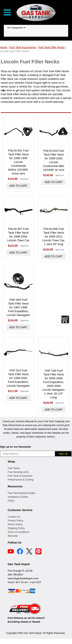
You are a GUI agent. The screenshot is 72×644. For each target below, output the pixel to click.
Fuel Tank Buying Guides (22, 493)
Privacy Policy (15, 520)
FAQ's (11, 501)
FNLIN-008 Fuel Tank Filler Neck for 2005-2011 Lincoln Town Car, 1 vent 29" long (54, 236)
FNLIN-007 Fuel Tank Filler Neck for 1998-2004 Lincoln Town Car (18, 235)
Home (4, 47)
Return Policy (15, 524)
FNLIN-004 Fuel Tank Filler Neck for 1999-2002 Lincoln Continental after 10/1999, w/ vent (54, 160)
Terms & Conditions (19, 532)
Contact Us (14, 517)
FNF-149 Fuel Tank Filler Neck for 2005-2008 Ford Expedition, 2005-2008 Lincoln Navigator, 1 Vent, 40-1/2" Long (54, 384)
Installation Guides (18, 497)
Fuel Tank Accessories (20, 476)
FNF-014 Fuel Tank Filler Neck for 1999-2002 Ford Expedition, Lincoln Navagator (18, 378)
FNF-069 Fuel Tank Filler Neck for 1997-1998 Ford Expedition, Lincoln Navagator (18, 307)
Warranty (13, 536)
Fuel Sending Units (18, 472)
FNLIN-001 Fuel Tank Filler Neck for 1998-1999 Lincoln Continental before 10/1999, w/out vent (18, 162)
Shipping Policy (16, 528)
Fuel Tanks (14, 468)
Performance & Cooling (21, 480)
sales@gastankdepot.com (23, 578)
